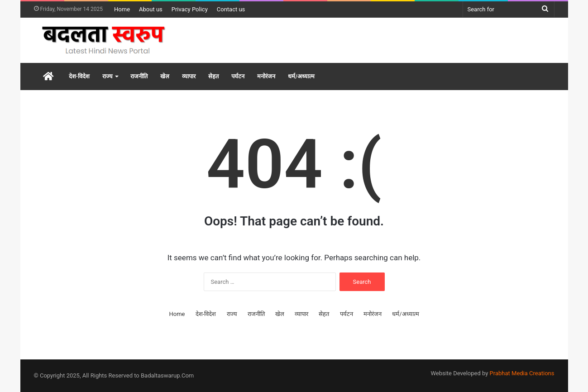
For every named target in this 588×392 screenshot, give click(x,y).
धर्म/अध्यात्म (301, 76)
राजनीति (139, 76)
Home (122, 9)
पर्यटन (238, 76)
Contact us (231, 9)
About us (151, 9)
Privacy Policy (190, 9)
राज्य (108, 76)
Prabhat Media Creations (522, 373)
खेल (165, 76)
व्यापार (189, 76)
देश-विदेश (79, 76)
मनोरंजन (266, 76)
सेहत (213, 76)
